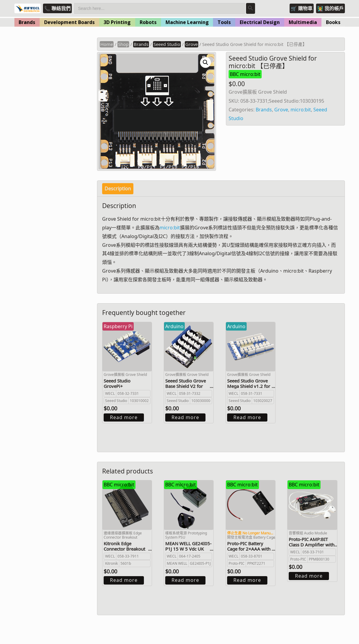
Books (333, 22)
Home (107, 44)
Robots (148, 22)
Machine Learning (187, 22)
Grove (192, 44)
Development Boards (69, 22)
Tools (224, 22)
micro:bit (301, 110)
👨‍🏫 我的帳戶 (330, 8)
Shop (123, 44)
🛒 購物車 (302, 8)
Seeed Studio (167, 44)
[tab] (118, 189)
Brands (27, 22)
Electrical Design (260, 22)
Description (118, 189)
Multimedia (303, 22)
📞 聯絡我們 (57, 8)
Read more (124, 417)
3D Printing (117, 22)
